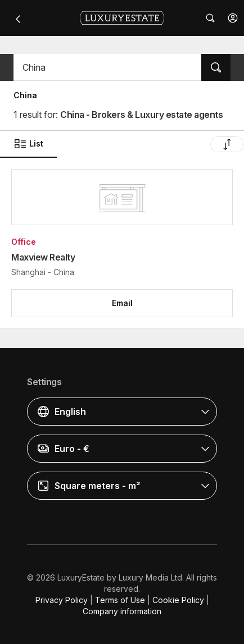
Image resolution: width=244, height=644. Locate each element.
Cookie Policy (178, 600)
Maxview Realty (43, 257)
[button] (233, 18)
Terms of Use (120, 600)
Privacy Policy (62, 600)
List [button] (28, 144)
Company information (122, 611)
